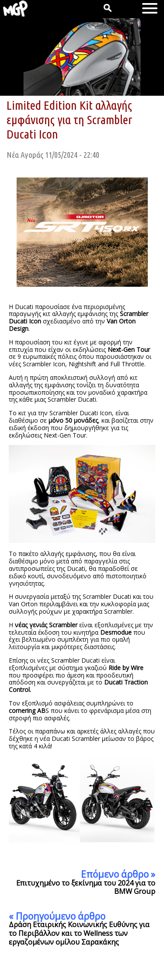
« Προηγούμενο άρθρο (57, 916)
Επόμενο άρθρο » (118, 874)
